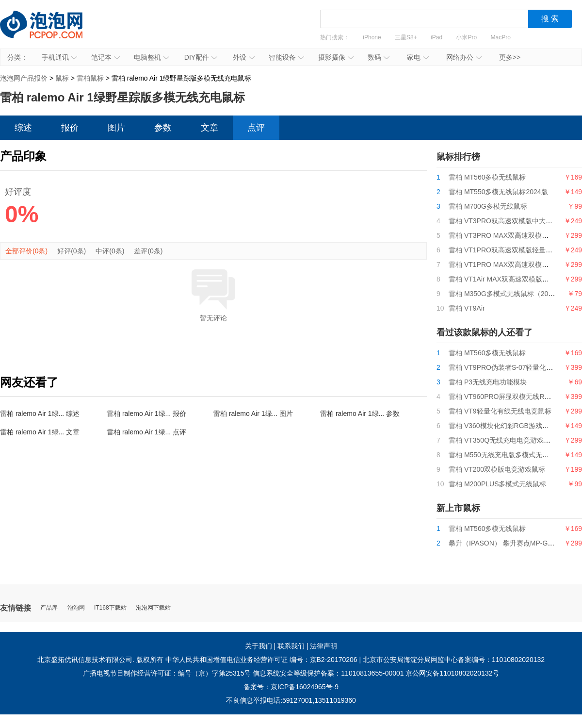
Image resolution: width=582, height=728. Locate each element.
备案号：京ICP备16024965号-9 (291, 687)
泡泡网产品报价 (51, 32)
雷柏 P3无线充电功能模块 (488, 382)
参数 (163, 128)
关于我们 (259, 646)
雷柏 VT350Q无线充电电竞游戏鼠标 (503, 440)
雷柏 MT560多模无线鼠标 (487, 177)
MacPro (501, 37)
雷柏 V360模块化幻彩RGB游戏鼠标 (502, 426)
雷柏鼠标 (90, 78)
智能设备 (286, 57)
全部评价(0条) (26, 251)
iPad (436, 37)
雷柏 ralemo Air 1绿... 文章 (40, 432)
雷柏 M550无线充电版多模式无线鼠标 (506, 455)
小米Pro (466, 37)
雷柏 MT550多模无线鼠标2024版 (498, 192)
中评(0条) (110, 251)
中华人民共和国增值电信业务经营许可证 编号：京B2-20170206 (261, 660)
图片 (116, 128)
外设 (244, 57)
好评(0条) (72, 251)
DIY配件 (201, 57)
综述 (23, 128)
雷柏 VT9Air (467, 308)
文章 (210, 128)
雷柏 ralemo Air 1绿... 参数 (360, 414)
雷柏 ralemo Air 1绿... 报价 (146, 414)
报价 (70, 128)
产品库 (49, 608)
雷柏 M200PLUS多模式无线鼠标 (497, 484)
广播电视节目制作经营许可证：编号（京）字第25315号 (167, 673)
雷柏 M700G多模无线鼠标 (488, 206)
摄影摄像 (336, 57)
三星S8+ (406, 37)
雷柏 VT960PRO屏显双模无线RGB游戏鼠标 (515, 397)
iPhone (372, 37)
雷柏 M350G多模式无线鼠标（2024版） (509, 294)
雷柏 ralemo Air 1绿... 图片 (253, 414)
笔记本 (105, 57)
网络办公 (464, 57)
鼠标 (62, 78)
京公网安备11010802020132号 (452, 673)
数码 (379, 57)
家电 (418, 57)
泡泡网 (76, 608)
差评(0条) (148, 251)
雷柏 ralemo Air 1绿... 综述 (40, 414)
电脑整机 (152, 57)
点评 (256, 128)
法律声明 (323, 646)
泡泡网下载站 (153, 608)
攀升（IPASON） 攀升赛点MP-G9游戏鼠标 (514, 543)
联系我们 (291, 646)
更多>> (510, 57)
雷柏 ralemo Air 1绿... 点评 (146, 432)
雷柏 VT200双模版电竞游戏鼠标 (497, 469)
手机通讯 (59, 57)
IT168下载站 (110, 608)
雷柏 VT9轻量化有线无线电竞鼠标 (500, 411)
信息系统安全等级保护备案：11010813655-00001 (328, 673)
